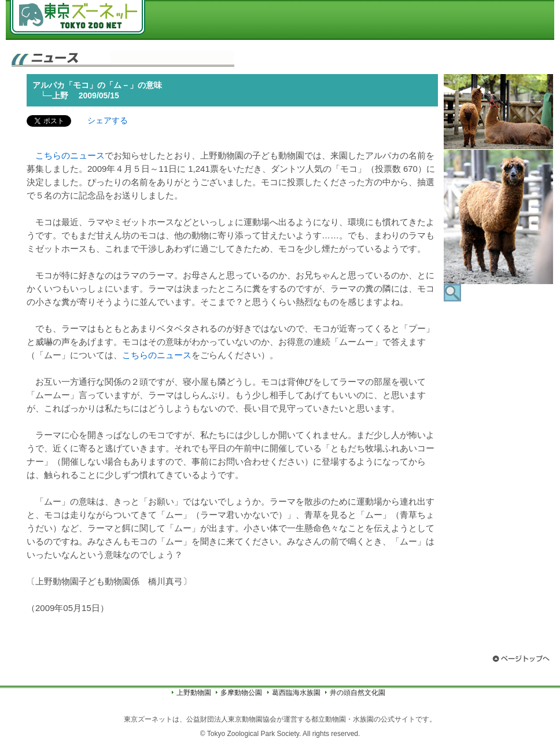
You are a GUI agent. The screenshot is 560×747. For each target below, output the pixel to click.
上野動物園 (194, 693)
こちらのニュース (70, 155)
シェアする (108, 120)
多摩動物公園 (241, 693)
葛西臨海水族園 (296, 693)
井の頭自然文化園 (358, 693)
